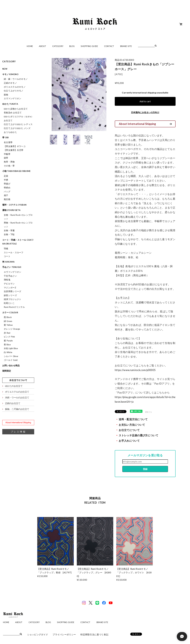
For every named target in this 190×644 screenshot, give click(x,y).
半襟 (6, 180)
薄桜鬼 (7, 280)
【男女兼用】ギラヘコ (15, 146)
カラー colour (10, 313)
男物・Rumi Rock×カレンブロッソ (18, 225)
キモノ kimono (10, 74)
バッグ (7, 192)
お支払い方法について (132, 425)
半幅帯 (7, 154)
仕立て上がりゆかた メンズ (17, 128)
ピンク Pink (9, 337)
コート (7, 256)
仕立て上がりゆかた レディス (18, 124)
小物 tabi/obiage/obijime (16, 171)
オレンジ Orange (12, 329)
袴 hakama (8, 262)
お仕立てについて (129, 430)
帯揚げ (7, 184)
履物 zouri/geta (11, 210)
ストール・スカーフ (14, 252)
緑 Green (8, 321)
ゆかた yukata (10, 104)
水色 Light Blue (11, 348)
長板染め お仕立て (13, 113)
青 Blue (7, 345)
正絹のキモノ (10, 83)
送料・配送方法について (133, 419)
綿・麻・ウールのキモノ (16, 79)
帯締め (7, 188)
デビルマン (9, 284)
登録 (145, 469)
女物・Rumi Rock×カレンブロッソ (18, 217)
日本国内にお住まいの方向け (145, 112)
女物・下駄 (9, 234)
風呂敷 (7, 199)
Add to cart (145, 101)
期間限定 (7, 371)
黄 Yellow (8, 325)
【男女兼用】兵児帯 (14, 150)
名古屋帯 (8, 142)
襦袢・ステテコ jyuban (14, 205)
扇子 (6, 195)
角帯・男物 (9, 162)
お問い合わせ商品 (11, 366)
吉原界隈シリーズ (12, 291)
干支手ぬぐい (10, 276)
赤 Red (7, 333)
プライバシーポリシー (64, 634)
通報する (148, 412)
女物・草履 (9, 230)
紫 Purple (8, 341)
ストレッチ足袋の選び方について (138, 435)
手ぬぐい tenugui (12, 267)
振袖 (6, 95)
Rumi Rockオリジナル (14, 307)
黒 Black (8, 317)
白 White (8, 352)
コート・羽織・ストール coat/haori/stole (18, 242)
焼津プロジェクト (12, 299)
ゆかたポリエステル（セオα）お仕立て (19, 118)
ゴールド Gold (11, 360)
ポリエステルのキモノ (15, 87)
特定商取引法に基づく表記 (94, 634)
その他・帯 (9, 166)
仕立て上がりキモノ (14, 91)
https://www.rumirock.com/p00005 (136, 370)
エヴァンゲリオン (12, 98)
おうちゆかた (10, 132)
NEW (5, 69)
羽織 (6, 249)
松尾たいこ (9, 303)
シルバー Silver (11, 356)
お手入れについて (129, 441)
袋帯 (6, 158)
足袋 (6, 176)
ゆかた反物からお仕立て (16, 109)
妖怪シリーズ (10, 295)
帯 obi (6, 137)
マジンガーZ (10, 288)
